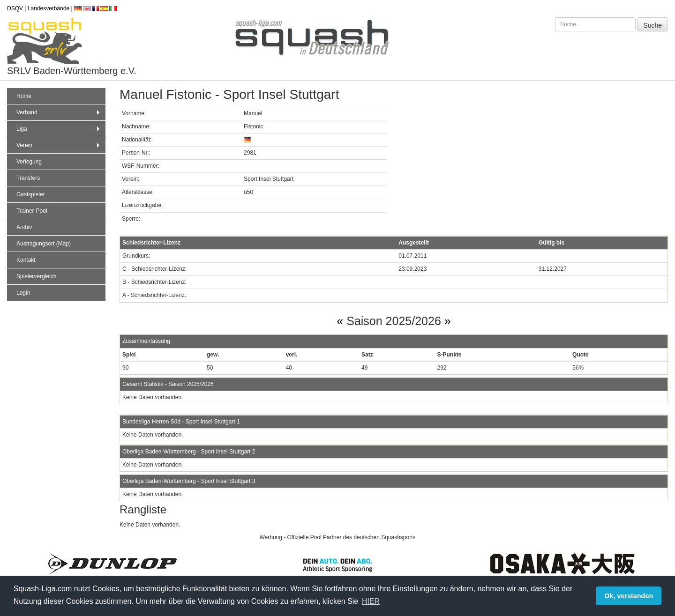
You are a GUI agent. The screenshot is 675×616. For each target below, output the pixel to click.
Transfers (28, 178)
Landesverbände (49, 8)
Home (24, 96)
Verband (59, 112)
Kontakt (26, 260)
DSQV (15, 8)
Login (23, 293)
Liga (59, 129)
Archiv (24, 227)
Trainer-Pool (32, 211)
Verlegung (29, 162)
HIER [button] (371, 601)
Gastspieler (31, 194)
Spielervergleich (36, 276)
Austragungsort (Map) (44, 244)
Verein (59, 145)
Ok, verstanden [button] (629, 596)
